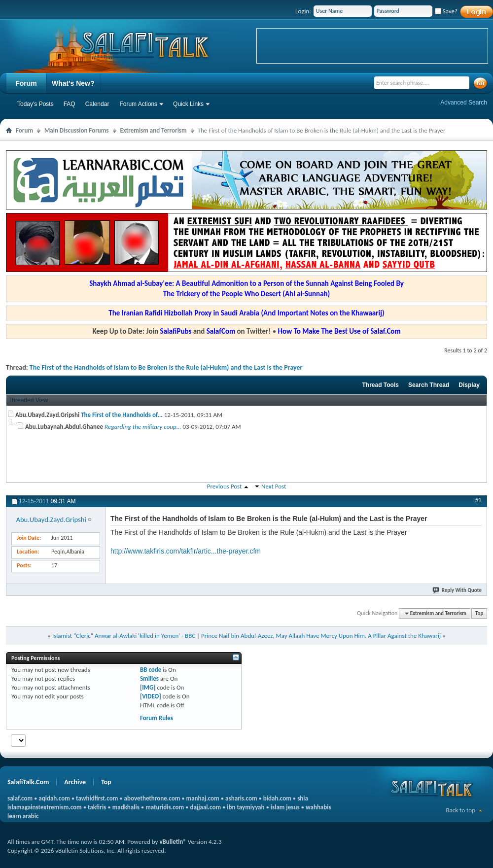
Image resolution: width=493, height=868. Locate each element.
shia (303, 798)
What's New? (73, 83)
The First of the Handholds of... (122, 415)
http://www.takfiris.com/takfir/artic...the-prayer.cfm (186, 551)
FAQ (70, 104)
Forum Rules (157, 718)
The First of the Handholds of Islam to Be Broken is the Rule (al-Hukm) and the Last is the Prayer (166, 367)
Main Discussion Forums (77, 130)
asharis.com (241, 798)
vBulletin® (173, 842)
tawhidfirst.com (97, 798)
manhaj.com (203, 798)
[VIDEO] (151, 696)
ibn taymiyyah (246, 807)
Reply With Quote (458, 590)
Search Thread (429, 385)
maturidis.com (165, 807)
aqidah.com (54, 798)
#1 (478, 500)
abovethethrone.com (152, 798)
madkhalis (126, 807)
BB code (151, 670)
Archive (75, 782)
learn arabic (23, 816)
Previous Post (225, 486)
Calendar (97, 104)
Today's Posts (35, 104)
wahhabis (318, 807)
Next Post (274, 486)
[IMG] (148, 687)
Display (469, 385)
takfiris (97, 807)
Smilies (149, 678)
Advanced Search (464, 103)
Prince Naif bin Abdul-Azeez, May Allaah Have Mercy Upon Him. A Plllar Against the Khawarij (321, 636)
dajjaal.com (206, 807)
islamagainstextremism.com (45, 807)
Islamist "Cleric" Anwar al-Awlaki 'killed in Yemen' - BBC (124, 636)
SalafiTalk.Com (28, 782)
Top (479, 613)
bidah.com (277, 798)
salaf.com (20, 798)
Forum (26, 83)
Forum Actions (138, 104)
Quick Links (188, 104)
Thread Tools (380, 385)
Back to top (460, 810)
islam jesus (285, 807)
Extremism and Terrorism (154, 130)
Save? (446, 11)
